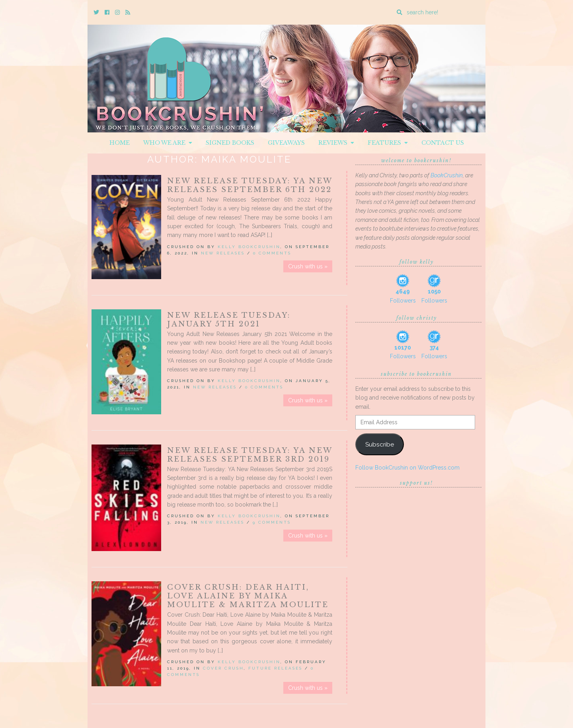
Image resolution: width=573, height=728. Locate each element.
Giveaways (286, 143)
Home (120, 143)
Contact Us (443, 143)
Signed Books (230, 143)
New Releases (223, 253)
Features (388, 143)
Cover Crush (223, 668)
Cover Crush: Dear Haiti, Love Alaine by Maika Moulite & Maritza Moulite (248, 596)
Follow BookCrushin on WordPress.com (407, 468)
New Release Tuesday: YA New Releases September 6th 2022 (250, 185)
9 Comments (272, 522)
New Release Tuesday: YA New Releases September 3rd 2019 (250, 455)
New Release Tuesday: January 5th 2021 (229, 320)
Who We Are (168, 143)
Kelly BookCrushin (249, 247)
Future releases (275, 668)
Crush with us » (308, 266)
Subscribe (380, 444)
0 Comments (272, 253)
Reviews (336, 143)
